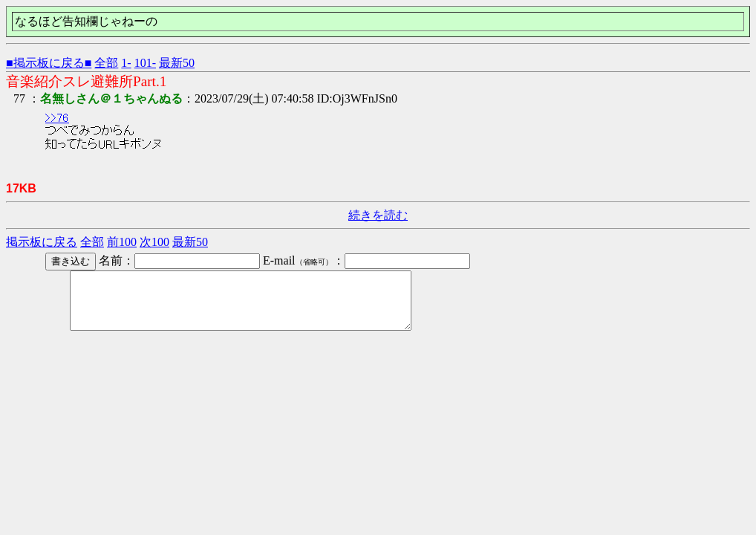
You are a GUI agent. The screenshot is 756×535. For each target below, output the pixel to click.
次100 (154, 242)
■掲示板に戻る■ (49, 63)
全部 (106, 63)
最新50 (177, 63)
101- (145, 63)
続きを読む (378, 215)
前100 (122, 242)
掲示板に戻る (42, 242)
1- (126, 63)
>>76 (57, 118)
